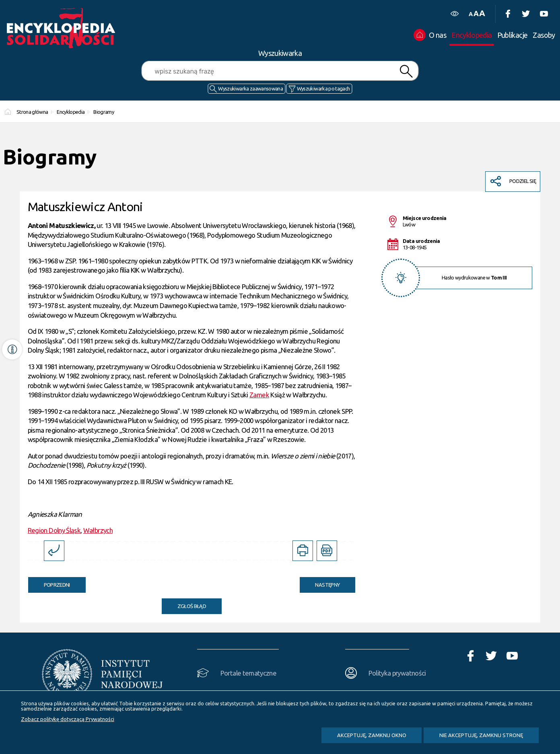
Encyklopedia (71, 112)
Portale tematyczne (248, 673)
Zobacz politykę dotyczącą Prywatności (68, 719)
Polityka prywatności (397, 673)
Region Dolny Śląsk (54, 530)
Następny (320, 582)
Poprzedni (49, 582)
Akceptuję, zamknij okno (372, 735)
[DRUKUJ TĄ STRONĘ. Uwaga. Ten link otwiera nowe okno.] (303, 551)
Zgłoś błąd (192, 606)
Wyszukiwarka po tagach (323, 88)
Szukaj (406, 71)
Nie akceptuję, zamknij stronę (481, 735)
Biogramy (104, 112)
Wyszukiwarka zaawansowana (250, 88)
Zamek (259, 395)
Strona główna (32, 112)
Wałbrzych (98, 530)
